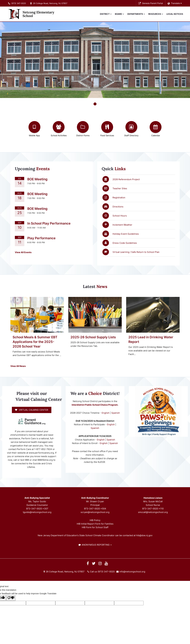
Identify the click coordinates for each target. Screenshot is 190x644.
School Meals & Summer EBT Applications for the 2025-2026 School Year (35, 342)
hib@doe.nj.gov (144, 535)
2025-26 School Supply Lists (93, 337)
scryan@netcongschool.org (95, 512)
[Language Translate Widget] (175, 3)
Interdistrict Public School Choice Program (95, 405)
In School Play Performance (49, 223)
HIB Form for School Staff (95, 527)
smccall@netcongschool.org (153, 512)
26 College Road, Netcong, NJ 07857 (50, 3)
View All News (18, 366)
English (106, 413)
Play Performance (41, 238)
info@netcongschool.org (132, 572)
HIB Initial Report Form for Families (95, 524)
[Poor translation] (11, 598)
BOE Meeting (37, 179)
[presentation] (95, 104)
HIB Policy (95, 520)
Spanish (116, 413)
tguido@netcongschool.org (37, 512)
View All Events (23, 252)
